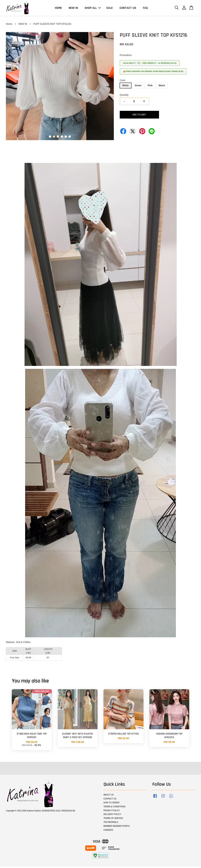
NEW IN (73, 9)
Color (123, 82)
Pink (150, 87)
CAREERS (108, 831)
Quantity (124, 96)
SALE (110, 9)
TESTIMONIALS (111, 823)
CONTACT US (128, 9)
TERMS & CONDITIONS (114, 808)
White (126, 87)
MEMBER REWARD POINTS (116, 827)
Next (109, 88)
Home (9, 25)
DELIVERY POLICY (112, 815)
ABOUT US (109, 796)
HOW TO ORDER (111, 804)
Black (162, 87)
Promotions (126, 56)
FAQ (145, 9)
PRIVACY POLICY (112, 812)
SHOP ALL (93, 9)
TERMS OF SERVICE (113, 819)
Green (138, 87)
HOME (58, 9)
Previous (11, 88)
